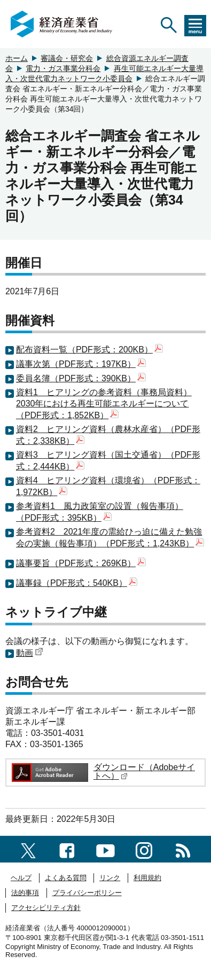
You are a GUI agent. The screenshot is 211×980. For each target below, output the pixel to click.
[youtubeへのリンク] (105, 849)
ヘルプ (21, 878)
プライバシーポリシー (87, 893)
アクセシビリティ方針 (46, 908)
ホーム (17, 58)
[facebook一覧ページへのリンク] (67, 849)
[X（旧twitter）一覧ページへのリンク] (28, 849)
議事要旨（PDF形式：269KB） (81, 563)
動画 (30, 653)
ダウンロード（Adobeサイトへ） (144, 771)
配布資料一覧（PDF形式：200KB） (89, 350)
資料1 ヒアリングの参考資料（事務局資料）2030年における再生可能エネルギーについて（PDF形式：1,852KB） (104, 404)
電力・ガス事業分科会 (63, 68)
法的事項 (25, 893)
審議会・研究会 (67, 58)
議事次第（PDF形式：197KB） (81, 364)
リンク (110, 878)
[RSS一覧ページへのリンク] (183, 849)
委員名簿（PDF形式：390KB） (81, 378)
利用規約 (147, 878)
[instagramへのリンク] (144, 849)
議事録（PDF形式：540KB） (77, 583)
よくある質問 (66, 878)
